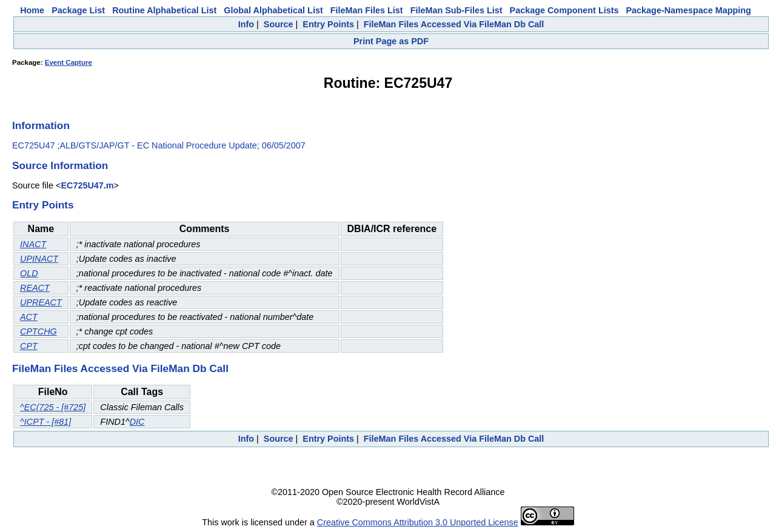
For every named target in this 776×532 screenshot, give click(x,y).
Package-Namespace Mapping (689, 10)
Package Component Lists (564, 10)
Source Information (60, 165)
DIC (137, 422)
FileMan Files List (367, 10)
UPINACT (39, 259)
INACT (33, 244)
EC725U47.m (87, 185)
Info (246, 24)
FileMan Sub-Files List (457, 10)
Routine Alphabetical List (164, 10)
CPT (29, 346)
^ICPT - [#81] (45, 422)
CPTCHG (38, 331)
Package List (78, 10)
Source (279, 24)
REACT (35, 288)
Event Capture (69, 62)
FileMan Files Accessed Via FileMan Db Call (454, 24)
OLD (29, 273)
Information (41, 125)
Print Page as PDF (391, 41)
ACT (29, 317)
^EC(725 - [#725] (53, 407)
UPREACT (41, 302)
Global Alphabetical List (273, 10)
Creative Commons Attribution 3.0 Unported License (418, 522)
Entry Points (328, 24)
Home (32, 10)
